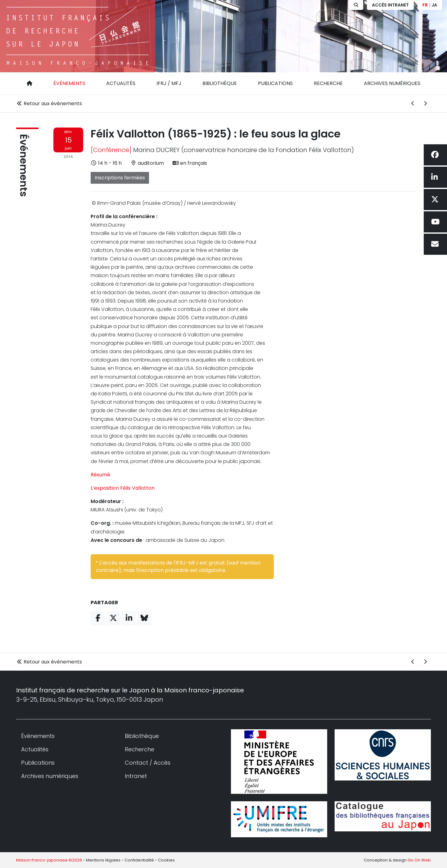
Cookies (166, 860)
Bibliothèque (220, 83)
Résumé (100, 475)
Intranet (136, 776)
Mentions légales (103, 860)
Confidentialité (139, 860)
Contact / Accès (148, 763)
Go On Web (419, 860)
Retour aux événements (49, 103)
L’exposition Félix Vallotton (123, 488)
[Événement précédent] (413, 104)
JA (434, 5)
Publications (275, 83)
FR (425, 5)
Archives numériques (392, 83)
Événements (69, 83)
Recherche (328, 83)
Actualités (121, 83)
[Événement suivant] (425, 104)
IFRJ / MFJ (169, 83)
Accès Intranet (390, 5)
